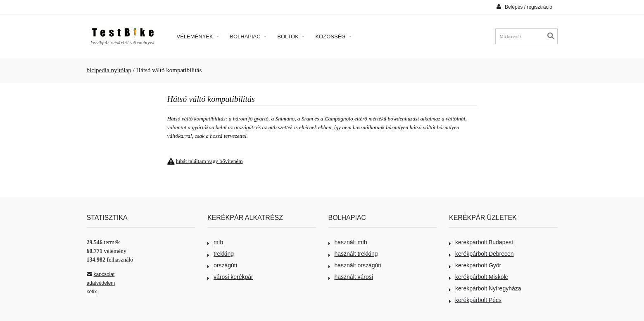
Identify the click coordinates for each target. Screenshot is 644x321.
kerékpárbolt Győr (475, 265)
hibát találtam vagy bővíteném (209, 161)
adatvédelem (101, 283)
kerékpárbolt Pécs (475, 300)
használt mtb (348, 242)
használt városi (351, 277)
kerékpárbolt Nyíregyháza (485, 288)
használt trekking (353, 254)
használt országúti (355, 265)
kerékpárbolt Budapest (481, 242)
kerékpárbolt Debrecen (481, 254)
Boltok (291, 37)
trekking (221, 254)
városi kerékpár (230, 277)
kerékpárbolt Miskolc (479, 277)
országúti (222, 265)
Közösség (333, 37)
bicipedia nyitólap (109, 70)
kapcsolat (101, 274)
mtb (215, 242)
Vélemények (198, 37)
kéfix (92, 292)
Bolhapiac (248, 37)
